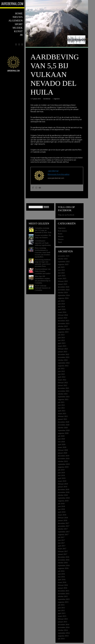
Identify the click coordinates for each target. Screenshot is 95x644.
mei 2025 (61, 273)
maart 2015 (62, 616)
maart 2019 (62, 481)
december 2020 (64, 422)
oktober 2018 (63, 495)
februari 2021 (63, 416)
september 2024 (64, 295)
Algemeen (16, 21)
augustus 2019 (63, 467)
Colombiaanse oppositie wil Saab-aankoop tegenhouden (43, 243)
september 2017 (64, 532)
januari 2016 (62, 588)
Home (19, 13)
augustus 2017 (63, 535)
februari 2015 (63, 619)
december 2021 (64, 388)
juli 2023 (61, 335)
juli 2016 (61, 571)
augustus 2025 (63, 264)
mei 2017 (61, 543)
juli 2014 (61, 639)
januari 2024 (62, 318)
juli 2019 (61, 470)
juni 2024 (61, 304)
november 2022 (64, 357)
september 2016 (64, 565)
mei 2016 (61, 577)
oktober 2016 (63, 563)
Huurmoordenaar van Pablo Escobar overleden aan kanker (43, 271)
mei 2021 (61, 408)
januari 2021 (62, 419)
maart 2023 (62, 346)
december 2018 (64, 489)
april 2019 (62, 478)
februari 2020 (63, 450)
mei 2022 (61, 374)
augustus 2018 (63, 501)
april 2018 (62, 512)
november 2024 (64, 290)
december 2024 (64, 287)
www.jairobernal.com (56, 178)
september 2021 (64, 397)
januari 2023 (62, 352)
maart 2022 (62, 380)
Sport (19, 24)
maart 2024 (62, 312)
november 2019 (64, 459)
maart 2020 (62, 447)
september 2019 (64, 464)
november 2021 (64, 391)
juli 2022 (61, 368)
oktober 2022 (63, 360)
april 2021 (62, 411)
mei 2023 (61, 340)
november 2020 (64, 425)
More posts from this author (59, 174)
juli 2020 (61, 436)
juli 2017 (61, 537)
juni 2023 (61, 338)
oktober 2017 (63, 529)
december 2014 (64, 625)
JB (21, 35)
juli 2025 (61, 267)
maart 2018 (62, 515)
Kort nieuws (62, 231)
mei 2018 (61, 509)
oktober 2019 (63, 461)
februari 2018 (63, 518)
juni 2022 (61, 371)
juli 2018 (61, 504)
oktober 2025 (63, 259)
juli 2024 (61, 301)
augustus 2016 (63, 568)
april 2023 (62, 343)
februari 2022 (63, 383)
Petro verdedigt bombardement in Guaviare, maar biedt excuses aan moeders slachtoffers (43, 252)
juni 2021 (61, 405)
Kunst (18, 31)
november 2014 (64, 627)
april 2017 (62, 546)
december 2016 (64, 557)
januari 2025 (62, 284)
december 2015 (64, 591)
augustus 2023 (63, 332)
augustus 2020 (63, 433)
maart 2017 (62, 549)
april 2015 (62, 613)
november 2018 (64, 492)
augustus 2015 (63, 602)
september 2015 (64, 599)
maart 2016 (62, 582)
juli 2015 (61, 605)
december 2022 (64, 354)
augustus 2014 (63, 636)
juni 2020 (61, 439)
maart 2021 (62, 414)
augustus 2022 (63, 366)
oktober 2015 (63, 596)
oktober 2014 (63, 630)
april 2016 (62, 580)
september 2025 (64, 262)
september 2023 (64, 329)
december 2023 (64, 321)
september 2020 (64, 430)
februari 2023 (63, 349)
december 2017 (64, 523)
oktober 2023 (63, 326)
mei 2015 (61, 610)
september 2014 (64, 633)
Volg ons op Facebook (66, 209)
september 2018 (64, 498)
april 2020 (62, 444)
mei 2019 (61, 475)
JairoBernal (47, 99)
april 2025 (62, 276)
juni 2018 (61, 506)
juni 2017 (61, 540)
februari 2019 (63, 484)
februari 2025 (63, 281)
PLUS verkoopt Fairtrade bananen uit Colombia (43, 288)
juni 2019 (61, 473)
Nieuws (18, 17)
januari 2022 (62, 385)
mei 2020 (61, 442)
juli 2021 (61, 402)
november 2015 (64, 594)
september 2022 (64, 363)
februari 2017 (63, 551)
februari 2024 (63, 315)
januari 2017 (62, 554)
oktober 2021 (63, 394)
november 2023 (64, 323)
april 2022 (62, 377)
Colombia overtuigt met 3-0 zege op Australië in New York (43, 230)
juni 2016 (61, 574)
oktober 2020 (63, 428)
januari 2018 (62, 520)
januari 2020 (62, 453)
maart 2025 (62, 278)
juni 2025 (61, 270)
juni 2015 (61, 608)
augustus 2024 (63, 298)
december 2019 (64, 456)
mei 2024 (61, 307)
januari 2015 (62, 622)
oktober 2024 (63, 293)
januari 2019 (62, 487)
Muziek (18, 28)
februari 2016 (63, 585)
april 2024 (62, 309)
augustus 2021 (63, 399)
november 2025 (64, 256)
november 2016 (64, 560)
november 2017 (64, 526)
